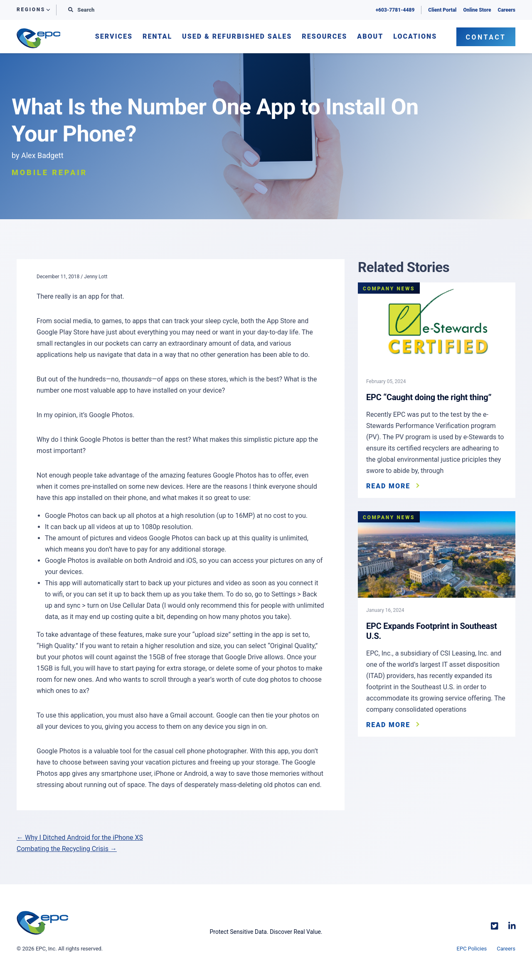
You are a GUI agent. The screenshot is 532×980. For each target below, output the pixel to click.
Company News (389, 289)
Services (114, 37)
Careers (507, 10)
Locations (415, 37)
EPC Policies (472, 949)
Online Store (477, 10)
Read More (388, 486)
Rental (157, 37)
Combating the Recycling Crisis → (67, 849)
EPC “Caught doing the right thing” (429, 397)
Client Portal (442, 10)
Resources (324, 37)
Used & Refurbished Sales (237, 37)
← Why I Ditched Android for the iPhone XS (80, 838)
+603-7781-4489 (395, 10)
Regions (31, 10)
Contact (486, 37)
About (370, 37)
